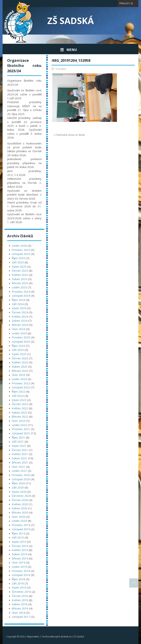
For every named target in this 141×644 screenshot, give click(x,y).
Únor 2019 (19, 562)
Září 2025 (18, 262)
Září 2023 (18, 350)
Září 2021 (18, 441)
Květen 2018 (20, 600)
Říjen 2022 (18, 391)
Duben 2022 (20, 412)
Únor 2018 (19, 613)
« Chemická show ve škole (69, 135)
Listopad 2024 (21, 296)
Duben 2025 (20, 279)
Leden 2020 (19, 521)
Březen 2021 (20, 462)
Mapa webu (33, 637)
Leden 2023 (19, 379)
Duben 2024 (20, 321)
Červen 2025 (20, 271)
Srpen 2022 (19, 400)
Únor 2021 (19, 467)
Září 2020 (18, 487)
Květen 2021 (20, 454)
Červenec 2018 (21, 592)
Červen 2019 (20, 546)
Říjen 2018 (18, 579)
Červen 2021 (20, 450)
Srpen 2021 (19, 446)
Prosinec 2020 (21, 475)
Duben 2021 (20, 458)
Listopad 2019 (21, 529)
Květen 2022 (20, 408)
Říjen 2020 (18, 483)
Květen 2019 (20, 550)
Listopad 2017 (21, 617)
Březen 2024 (20, 325)
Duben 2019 (20, 554)
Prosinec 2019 (21, 525)
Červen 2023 (20, 358)
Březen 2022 (20, 416)
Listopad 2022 (21, 387)
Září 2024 (18, 304)
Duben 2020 (20, 508)
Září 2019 (18, 537)
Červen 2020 (20, 500)
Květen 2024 (20, 316)
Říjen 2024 (18, 300)
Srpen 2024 (19, 308)
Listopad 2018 (21, 575)
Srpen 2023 (19, 354)
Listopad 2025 (21, 254)
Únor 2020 (19, 517)
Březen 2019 (20, 558)
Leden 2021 (19, 471)
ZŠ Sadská (71, 21)
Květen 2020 (20, 504)
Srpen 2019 (19, 542)
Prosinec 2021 (21, 429)
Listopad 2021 (21, 433)
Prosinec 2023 (21, 337)
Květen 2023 (20, 362)
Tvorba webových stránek (55, 637)
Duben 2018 (20, 604)
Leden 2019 (19, 567)
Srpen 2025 (19, 266)
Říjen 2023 (18, 346)
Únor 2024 (19, 329)
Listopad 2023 (21, 341)
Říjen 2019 (18, 533)
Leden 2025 (19, 287)
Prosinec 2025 (21, 250)
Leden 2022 (19, 425)
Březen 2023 (20, 371)
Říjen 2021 (18, 437)
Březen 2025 (20, 283)
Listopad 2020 (21, 479)
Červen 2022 (20, 404)
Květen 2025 (20, 275)
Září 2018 (18, 583)
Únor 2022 (19, 421)
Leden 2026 (19, 246)
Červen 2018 (20, 596)
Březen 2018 (20, 608)
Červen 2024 (20, 312)
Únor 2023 (19, 375)
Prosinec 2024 (21, 291)
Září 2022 (18, 396)
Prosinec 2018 (21, 571)
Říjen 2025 (18, 258)
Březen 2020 (20, 512)
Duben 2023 (20, 366)
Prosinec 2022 (21, 383)
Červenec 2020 (21, 496)
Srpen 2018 (19, 587)
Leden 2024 (19, 333)
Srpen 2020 (19, 492)
